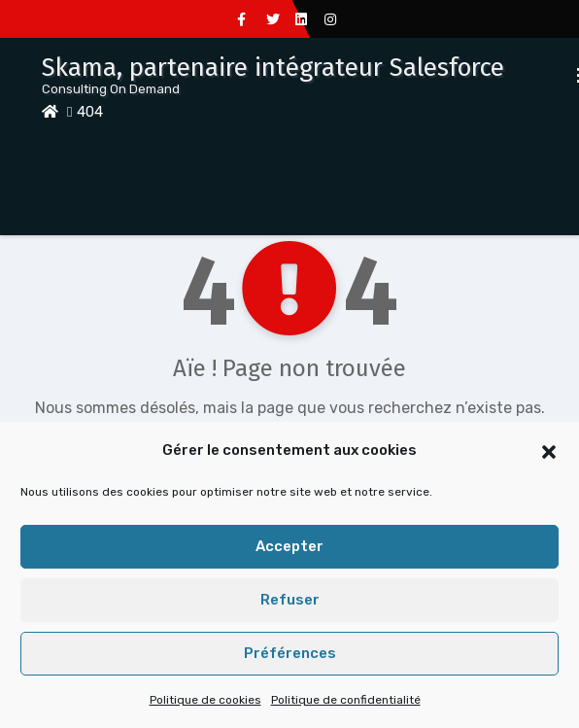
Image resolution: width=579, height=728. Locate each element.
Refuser (290, 600)
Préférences (290, 653)
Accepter (289, 546)
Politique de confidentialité (346, 700)
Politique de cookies (205, 700)
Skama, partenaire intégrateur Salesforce (273, 68)
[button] (549, 450)
